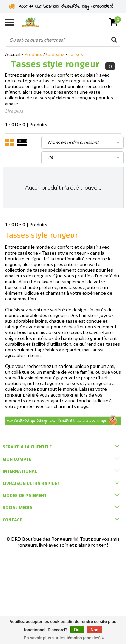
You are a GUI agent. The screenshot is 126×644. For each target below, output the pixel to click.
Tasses (76, 54)
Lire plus (14, 111)
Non (95, 630)
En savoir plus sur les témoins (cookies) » (64, 638)
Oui (77, 630)
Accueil (13, 54)
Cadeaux (55, 54)
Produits (33, 54)
